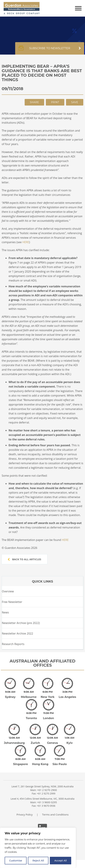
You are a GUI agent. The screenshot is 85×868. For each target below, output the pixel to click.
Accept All (61, 861)
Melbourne (29, 697)
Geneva (52, 743)
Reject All (38, 861)
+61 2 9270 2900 (47, 790)
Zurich (35, 743)
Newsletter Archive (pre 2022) (21, 623)
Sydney (10, 697)
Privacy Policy (24, 814)
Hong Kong (40, 764)
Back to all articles (24, 559)
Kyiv (69, 743)
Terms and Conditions (55, 814)
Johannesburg (14, 743)
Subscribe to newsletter (50, 50)
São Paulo (60, 764)
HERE (26, 242)
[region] (38, 848)
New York (48, 697)
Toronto (31, 718)
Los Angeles (67, 697)
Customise (16, 861)
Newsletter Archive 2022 (17, 633)
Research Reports (13, 644)
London (48, 718)
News (5, 612)
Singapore (21, 764)
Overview (8, 591)
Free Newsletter (12, 602)
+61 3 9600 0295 (47, 802)
